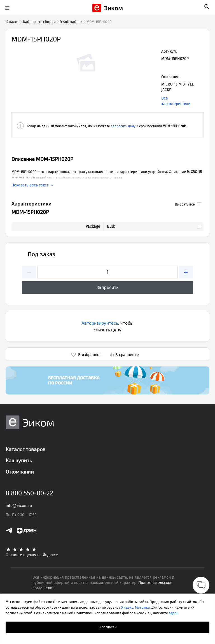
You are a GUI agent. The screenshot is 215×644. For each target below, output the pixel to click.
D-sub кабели (71, 22)
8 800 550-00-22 (29, 493)
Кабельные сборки (39, 22)
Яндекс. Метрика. (136, 607)
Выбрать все (188, 204)
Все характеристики (176, 101)
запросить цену (123, 126)
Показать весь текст (30, 185)
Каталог (12, 22)
